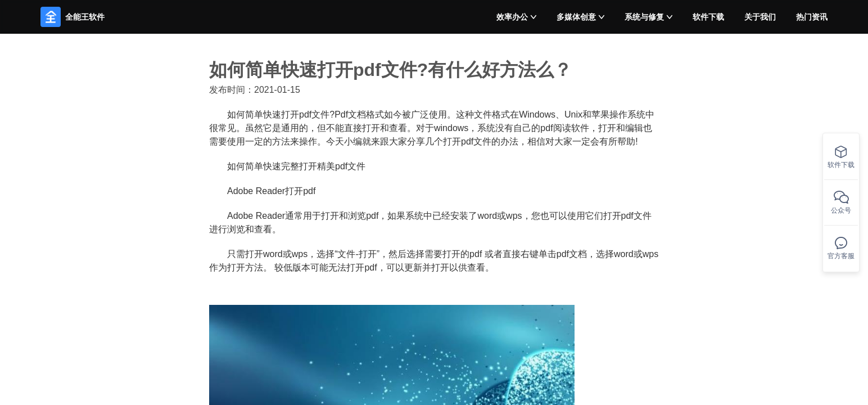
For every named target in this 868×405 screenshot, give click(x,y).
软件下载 (708, 17)
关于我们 (760, 17)
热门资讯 (812, 17)
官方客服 (841, 248)
